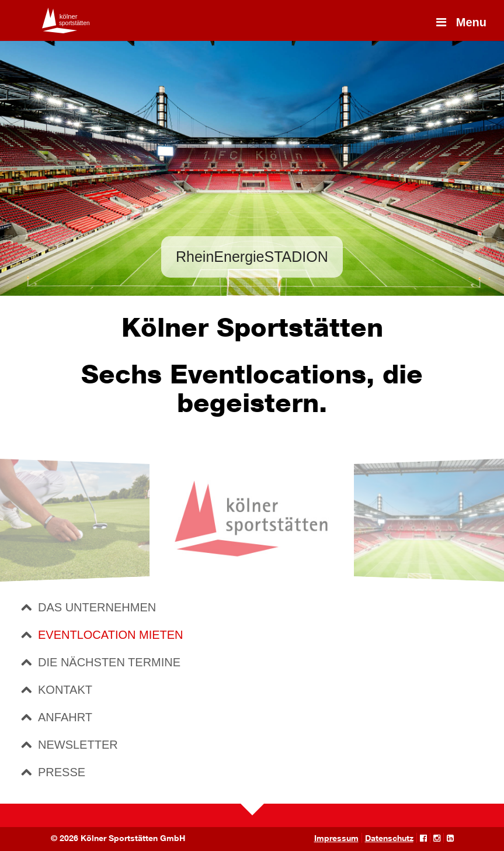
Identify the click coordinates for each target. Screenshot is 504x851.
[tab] (255, 607)
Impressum (336, 838)
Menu (460, 22)
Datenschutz (389, 838)
